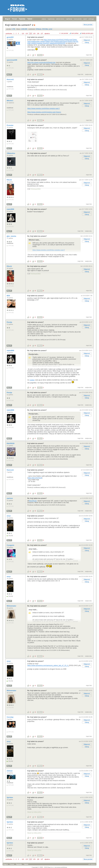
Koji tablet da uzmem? (36, 37)
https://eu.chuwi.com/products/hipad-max (41, 62)
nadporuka (88, 74)
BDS (9, 296)
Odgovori (87, 40)
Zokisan (10, 771)
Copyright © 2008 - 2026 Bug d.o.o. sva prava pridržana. (49, 867)
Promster (10, 125)
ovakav (32, 380)
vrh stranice (92, 864)
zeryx (9, 516)
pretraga (91, 19)
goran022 (10, 37)
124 (30, 33)
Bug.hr (8, 19)
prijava (44, 19)
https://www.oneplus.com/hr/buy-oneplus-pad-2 (43, 108)
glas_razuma (12, 236)
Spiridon (10, 798)
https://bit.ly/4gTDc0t (35, 478)
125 (34, 33)
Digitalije (22, 19)
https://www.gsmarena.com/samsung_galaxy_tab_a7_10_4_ (48, 665)
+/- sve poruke (64, 33)
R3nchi (9, 180)
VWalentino (11, 153)
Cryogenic (11, 545)
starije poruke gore (87, 33)
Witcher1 (10, 101)
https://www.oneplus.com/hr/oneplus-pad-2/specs (44, 112)
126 (38, 33)
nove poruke (78, 19)
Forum (15, 19)
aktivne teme (60, 19)
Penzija (10, 322)
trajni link (89, 55)
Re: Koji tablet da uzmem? (37, 60)
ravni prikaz (75, 33)
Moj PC (9, 75)
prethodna (9, 33)
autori (85, 19)
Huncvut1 (10, 79)
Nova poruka (88, 25)
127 (42, 33)
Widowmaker (12, 606)
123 (27, 33)
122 (23, 33)
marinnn (10, 498)
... (20, 33)
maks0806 (11, 209)
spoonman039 (12, 60)
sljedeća (47, 33)
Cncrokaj (10, 717)
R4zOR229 (11, 443)
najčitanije (69, 19)
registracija (51, 19)
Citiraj (87, 43)
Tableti (30, 19)
